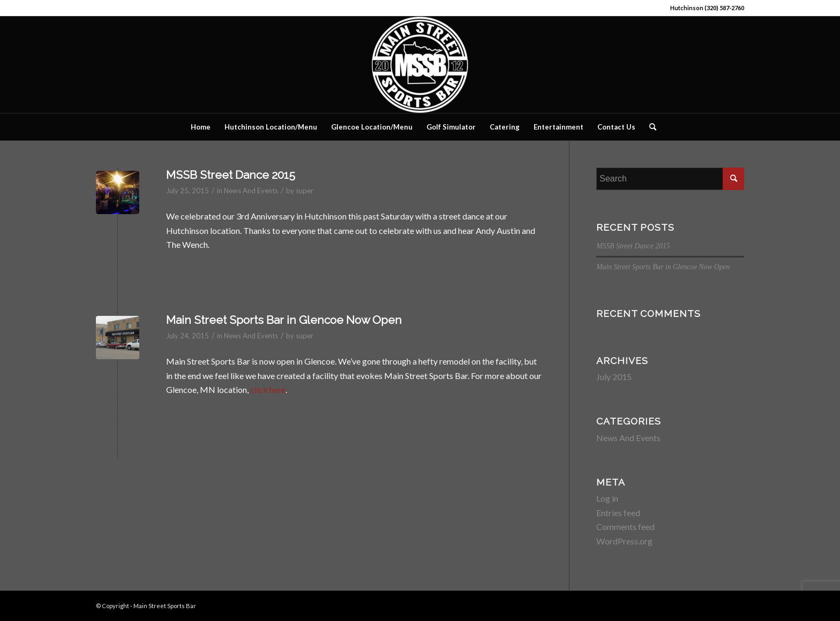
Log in (607, 498)
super (305, 191)
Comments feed (625, 527)
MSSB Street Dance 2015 (231, 175)
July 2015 (614, 377)
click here (268, 389)
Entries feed (618, 513)
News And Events (251, 191)
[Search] (649, 127)
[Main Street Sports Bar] (420, 65)
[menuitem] (201, 127)
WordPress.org (624, 541)
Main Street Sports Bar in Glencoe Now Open (284, 320)
